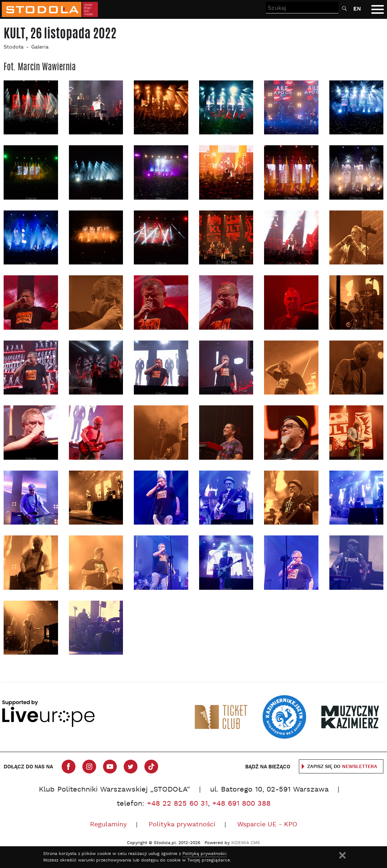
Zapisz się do (342, 767)
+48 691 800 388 (241, 804)
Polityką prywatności (204, 854)
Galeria (40, 47)
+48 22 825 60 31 (177, 804)
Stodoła (14, 47)
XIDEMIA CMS (246, 843)
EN (357, 9)
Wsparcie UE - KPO (267, 825)
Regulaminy (108, 825)
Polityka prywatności (182, 825)
